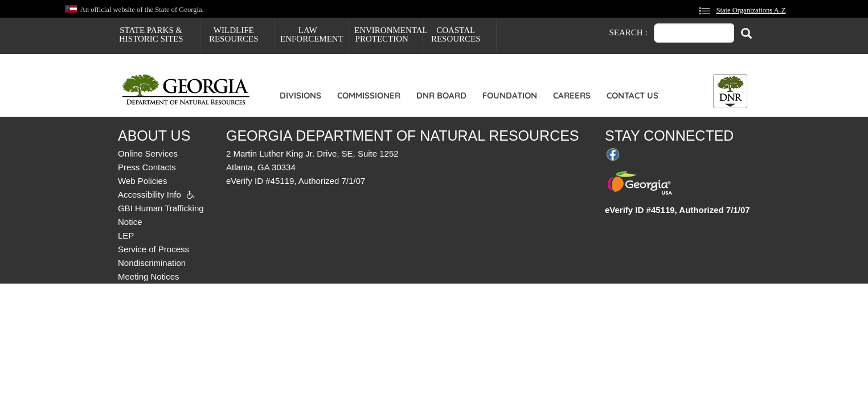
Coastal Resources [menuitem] (456, 34)
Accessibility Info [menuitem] (150, 194)
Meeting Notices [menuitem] (149, 276)
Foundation (510, 95)
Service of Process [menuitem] (153, 249)
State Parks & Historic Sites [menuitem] (151, 34)
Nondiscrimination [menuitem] (152, 263)
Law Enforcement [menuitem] (312, 34)
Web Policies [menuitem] (142, 181)
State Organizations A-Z (751, 10)
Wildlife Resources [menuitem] (234, 34)
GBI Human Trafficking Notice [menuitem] (161, 215)
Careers (572, 95)
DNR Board (441, 95)
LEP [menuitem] (126, 235)
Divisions (300, 95)
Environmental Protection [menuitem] (388, 34)
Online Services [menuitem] (148, 153)
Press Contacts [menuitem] (147, 167)
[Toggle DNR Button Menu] (730, 91)
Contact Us (632, 95)
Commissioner (369, 95)
